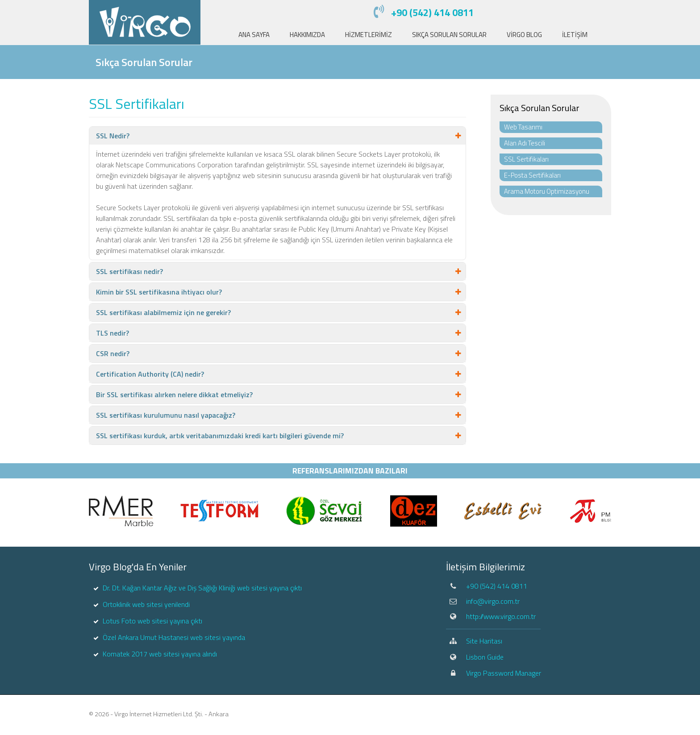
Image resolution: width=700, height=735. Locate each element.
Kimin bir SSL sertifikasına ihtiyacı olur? (159, 292)
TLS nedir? (112, 333)
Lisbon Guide (485, 657)
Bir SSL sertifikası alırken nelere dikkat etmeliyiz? (174, 394)
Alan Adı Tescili (525, 143)
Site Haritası (484, 641)
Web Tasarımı (523, 127)
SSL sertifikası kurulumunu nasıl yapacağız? (166, 415)
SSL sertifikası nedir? (129, 271)
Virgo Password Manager (504, 673)
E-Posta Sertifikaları (532, 175)
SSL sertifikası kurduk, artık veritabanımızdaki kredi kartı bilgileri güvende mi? (220, 436)
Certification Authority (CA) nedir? (150, 374)
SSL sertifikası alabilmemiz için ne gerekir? (163, 312)
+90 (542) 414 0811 (432, 12)
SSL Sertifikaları (526, 159)
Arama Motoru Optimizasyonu (547, 191)
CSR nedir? (113, 353)
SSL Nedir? (113, 136)
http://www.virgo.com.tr (501, 616)
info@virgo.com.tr (493, 601)
